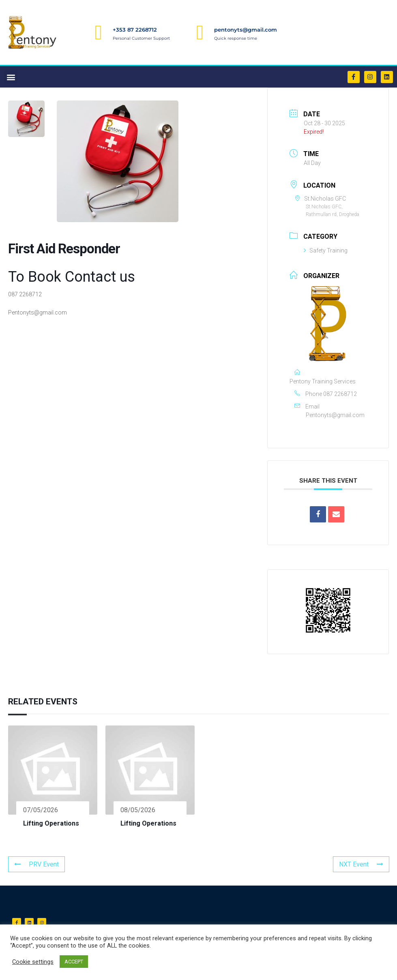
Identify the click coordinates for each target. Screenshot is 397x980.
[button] (11, 77)
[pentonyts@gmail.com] (200, 32)
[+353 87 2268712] (99, 32)
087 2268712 (340, 394)
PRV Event (36, 864)
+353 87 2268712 (135, 30)
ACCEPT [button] (74, 962)
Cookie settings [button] (33, 962)
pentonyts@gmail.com (246, 30)
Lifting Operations (51, 823)
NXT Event (361, 864)
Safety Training (326, 250)
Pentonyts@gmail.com (335, 415)
